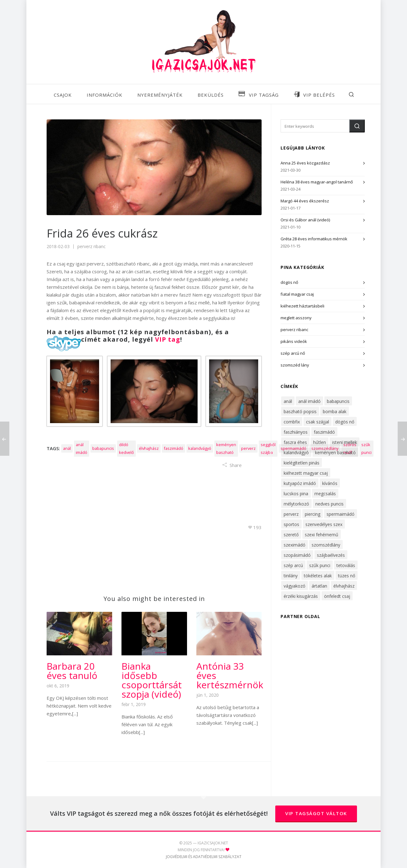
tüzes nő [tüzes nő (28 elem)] (347, 576)
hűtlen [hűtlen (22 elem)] (320, 442)
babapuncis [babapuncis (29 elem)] (338, 401)
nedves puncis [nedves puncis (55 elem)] (329, 504)
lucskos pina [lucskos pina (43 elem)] (296, 494)
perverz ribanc (91, 246)
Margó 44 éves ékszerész (305, 201)
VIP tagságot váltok (316, 813)
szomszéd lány (295, 365)
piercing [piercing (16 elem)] (313, 514)
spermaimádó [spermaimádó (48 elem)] (341, 514)
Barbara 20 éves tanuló (72, 671)
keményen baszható (226, 448)
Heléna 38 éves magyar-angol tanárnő (317, 182)
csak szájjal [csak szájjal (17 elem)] (318, 422)
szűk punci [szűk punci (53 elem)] (320, 565)
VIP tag (168, 339)
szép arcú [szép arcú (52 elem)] (293, 565)
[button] (357, 126)
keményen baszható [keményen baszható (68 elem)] (335, 452)
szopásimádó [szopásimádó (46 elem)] (297, 555)
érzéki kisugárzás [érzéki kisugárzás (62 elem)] (301, 596)
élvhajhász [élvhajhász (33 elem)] (344, 586)
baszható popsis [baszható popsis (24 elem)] (300, 411)
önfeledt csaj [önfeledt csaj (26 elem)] (337, 596)
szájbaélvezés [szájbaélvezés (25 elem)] (331, 555)
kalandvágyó (200, 448)
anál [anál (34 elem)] (288, 401)
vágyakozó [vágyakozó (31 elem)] (295, 586)
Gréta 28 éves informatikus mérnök (314, 239)
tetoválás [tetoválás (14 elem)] (346, 565)
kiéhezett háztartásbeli (302, 306)
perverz (248, 448)
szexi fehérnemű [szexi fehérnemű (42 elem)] (322, 535)
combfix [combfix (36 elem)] (292, 422)
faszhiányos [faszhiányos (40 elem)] (296, 432)
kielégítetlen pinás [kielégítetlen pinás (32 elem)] (302, 463)
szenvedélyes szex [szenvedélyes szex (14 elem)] (324, 524)
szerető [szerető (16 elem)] (291, 535)
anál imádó (82, 448)
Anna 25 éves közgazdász (305, 163)
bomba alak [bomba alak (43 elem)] (335, 411)
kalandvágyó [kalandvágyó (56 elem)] (296, 452)
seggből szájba (268, 448)
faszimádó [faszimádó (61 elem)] (324, 432)
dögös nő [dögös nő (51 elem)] (345, 422)
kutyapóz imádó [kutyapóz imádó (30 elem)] (300, 483)
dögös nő (289, 282)
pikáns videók (294, 341)
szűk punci (366, 448)
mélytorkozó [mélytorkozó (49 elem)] (296, 504)
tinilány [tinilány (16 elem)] (291, 576)
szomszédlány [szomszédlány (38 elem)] (326, 545)
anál (67, 448)
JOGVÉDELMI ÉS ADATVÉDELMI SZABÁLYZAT (204, 857)
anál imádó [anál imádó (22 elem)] (309, 401)
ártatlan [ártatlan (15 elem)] (319, 586)
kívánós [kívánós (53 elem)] (330, 483)
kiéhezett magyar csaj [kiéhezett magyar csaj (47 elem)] (306, 473)
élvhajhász (149, 448)
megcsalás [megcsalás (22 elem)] (325, 494)
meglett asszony (296, 318)
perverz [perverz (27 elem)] (291, 514)
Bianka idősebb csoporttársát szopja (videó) (152, 680)
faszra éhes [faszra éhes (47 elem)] (295, 442)
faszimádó (174, 448)
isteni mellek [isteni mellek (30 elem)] (345, 442)
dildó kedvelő (126, 448)
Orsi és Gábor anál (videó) (305, 220)
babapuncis (103, 448)
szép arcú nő (293, 353)
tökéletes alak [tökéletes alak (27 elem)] (318, 576)
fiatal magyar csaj (297, 294)
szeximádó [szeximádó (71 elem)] (295, 545)
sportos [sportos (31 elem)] (291, 524)
